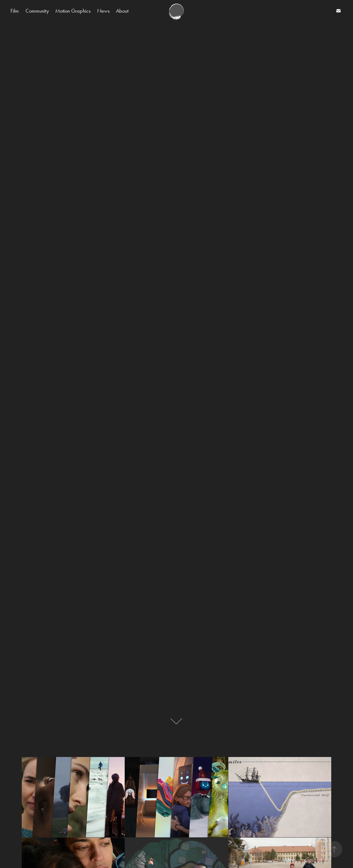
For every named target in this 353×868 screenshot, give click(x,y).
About (122, 11)
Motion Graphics (73, 11)
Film (15, 11)
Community (37, 11)
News (103, 11)
